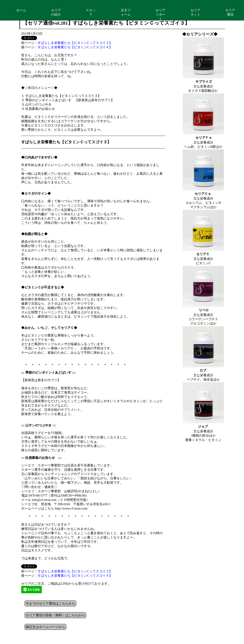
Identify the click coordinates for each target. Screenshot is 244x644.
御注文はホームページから (45, 627)
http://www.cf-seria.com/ (71, 508)
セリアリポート (160, 14)
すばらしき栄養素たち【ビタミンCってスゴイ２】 (75, 43)
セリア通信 (230, 12)
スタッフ (91, 12)
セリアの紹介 (56, 12)
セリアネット (195, 12)
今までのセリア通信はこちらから (50, 603)
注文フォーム (126, 12)
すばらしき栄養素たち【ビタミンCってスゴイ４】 (75, 47)
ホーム (21, 10)
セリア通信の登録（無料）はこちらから (55, 615)
